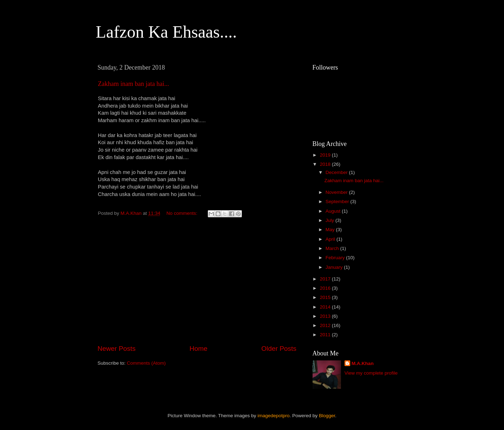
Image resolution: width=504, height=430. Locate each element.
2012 (326, 325)
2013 (326, 316)
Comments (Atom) (146, 363)
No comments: (182, 213)
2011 (326, 335)
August (334, 211)
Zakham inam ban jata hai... (134, 84)
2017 (326, 279)
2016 (326, 288)
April (331, 239)
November (337, 192)
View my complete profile (371, 373)
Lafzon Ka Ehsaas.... (166, 32)
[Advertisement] (197, 285)
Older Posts (279, 349)
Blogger (327, 416)
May (331, 230)
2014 (326, 307)
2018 (326, 164)
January (335, 267)
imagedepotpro (273, 416)
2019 (326, 155)
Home (199, 349)
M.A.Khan (363, 363)
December (337, 172)
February (336, 258)
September (338, 202)
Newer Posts (117, 349)
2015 (326, 297)
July (331, 220)
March (333, 248)
